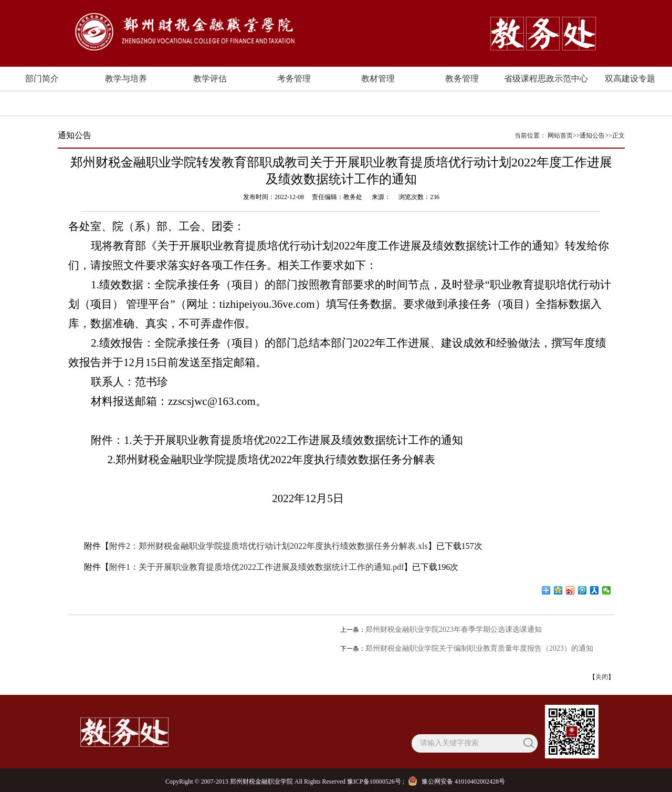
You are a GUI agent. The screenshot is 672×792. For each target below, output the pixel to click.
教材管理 (378, 79)
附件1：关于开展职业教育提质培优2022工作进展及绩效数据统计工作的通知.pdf (256, 567)
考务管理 (294, 79)
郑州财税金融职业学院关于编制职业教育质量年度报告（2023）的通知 (479, 648)
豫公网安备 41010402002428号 (458, 781)
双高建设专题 (630, 79)
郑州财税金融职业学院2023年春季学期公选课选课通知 (454, 629)
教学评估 (210, 79)
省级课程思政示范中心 (546, 79)
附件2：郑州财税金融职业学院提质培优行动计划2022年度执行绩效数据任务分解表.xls (269, 546)
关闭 (602, 677)
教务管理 (462, 79)
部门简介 (42, 79)
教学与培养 (126, 79)
